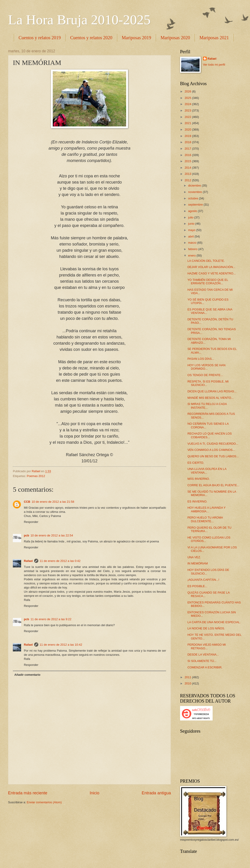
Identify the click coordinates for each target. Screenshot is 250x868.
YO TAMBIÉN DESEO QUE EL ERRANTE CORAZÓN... (208, 282)
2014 (188, 168)
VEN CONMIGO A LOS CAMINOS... (211, 450)
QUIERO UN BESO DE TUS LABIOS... (213, 456)
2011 (188, 677)
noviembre (195, 192)
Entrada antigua (156, 793)
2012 (188, 180)
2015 (188, 161)
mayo (192, 230)
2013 (188, 174)
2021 (188, 123)
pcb (26, 535)
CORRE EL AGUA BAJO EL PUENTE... (213, 485)
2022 (188, 117)
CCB (27, 502)
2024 (188, 104)
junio (192, 224)
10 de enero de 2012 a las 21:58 (53, 502)
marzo (193, 243)
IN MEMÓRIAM (198, 563)
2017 (188, 149)
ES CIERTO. (196, 463)
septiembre (196, 205)
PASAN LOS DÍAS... (201, 359)
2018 (188, 142)
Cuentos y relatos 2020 (91, 38)
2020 (188, 130)
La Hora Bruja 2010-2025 (79, 20)
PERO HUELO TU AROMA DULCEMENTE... (205, 519)
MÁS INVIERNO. (199, 479)
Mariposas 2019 (136, 38)
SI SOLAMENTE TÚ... (202, 661)
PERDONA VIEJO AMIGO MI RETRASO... (207, 646)
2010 (188, 683)
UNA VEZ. (194, 557)
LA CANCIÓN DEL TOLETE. (206, 261)
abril (191, 236)
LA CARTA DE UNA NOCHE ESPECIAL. (214, 622)
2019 (188, 136)
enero (192, 255)
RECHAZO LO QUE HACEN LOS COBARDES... (210, 435)
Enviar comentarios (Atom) (44, 802)
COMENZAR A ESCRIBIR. (205, 667)
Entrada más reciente (28, 793)
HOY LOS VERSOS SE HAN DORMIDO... (206, 367)
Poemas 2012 (36, 476)
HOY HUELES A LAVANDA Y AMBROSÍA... (206, 509)
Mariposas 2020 (175, 38)
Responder (31, 522)
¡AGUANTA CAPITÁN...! (203, 580)
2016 (188, 155)
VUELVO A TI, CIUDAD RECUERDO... (213, 444)
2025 (188, 98)
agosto (193, 211)
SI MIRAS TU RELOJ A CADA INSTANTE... (207, 406)
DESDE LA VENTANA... (203, 654)
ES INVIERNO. (197, 501)
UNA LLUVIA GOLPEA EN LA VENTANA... (207, 471)
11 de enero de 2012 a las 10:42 (61, 645)
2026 (188, 91)
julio (191, 217)
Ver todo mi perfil (214, 65)
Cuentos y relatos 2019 (40, 38)
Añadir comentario (27, 675)
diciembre (195, 186)
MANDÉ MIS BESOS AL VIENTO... (210, 398)
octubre (193, 198)
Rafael (28, 561)
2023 (188, 110)
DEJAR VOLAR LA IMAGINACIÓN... (211, 267)
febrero (193, 249)
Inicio (94, 793)
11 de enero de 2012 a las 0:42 (60, 561)
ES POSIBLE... (197, 586)
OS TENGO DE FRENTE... (205, 375)
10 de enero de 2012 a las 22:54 (52, 535)
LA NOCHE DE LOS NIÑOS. (206, 628)
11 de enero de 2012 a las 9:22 (51, 619)
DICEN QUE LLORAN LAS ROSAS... (212, 391)
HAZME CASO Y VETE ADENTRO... (212, 273)
